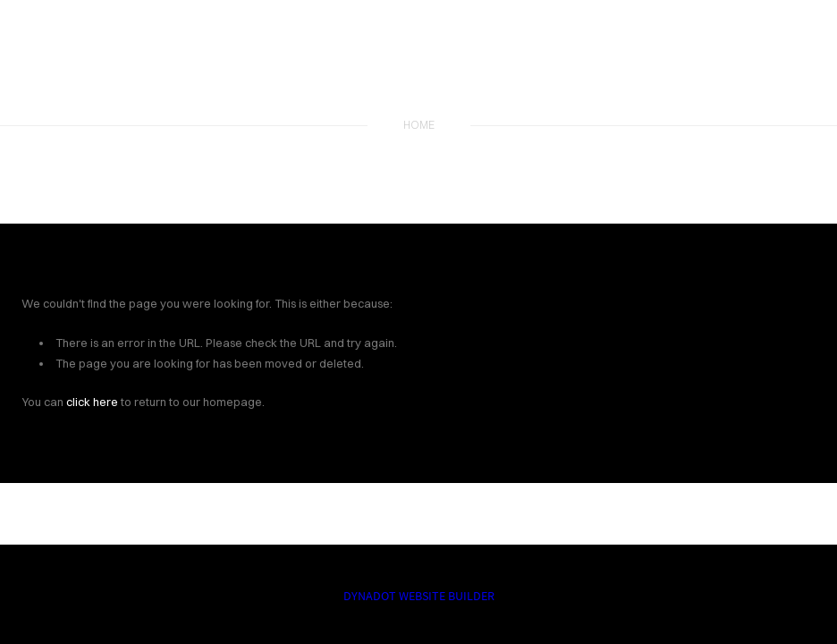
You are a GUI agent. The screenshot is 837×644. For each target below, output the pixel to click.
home (419, 125)
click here (92, 402)
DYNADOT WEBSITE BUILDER (419, 596)
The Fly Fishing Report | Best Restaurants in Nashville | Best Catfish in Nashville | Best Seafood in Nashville (418, 64)
